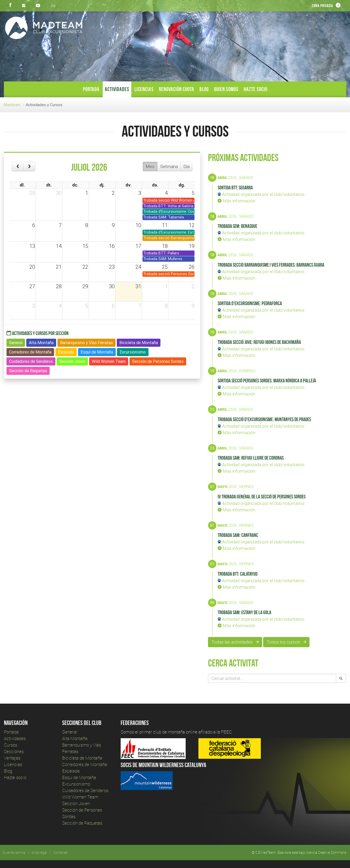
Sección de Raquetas (82, 823)
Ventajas (12, 758)
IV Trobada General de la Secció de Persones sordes (262, 497)
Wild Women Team (80, 797)
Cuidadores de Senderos (85, 790)
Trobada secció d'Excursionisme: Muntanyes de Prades (264, 419)
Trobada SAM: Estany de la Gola (244, 612)
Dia (186, 166)
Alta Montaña (75, 738)
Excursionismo (76, 784)
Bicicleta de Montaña (82, 758)
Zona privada (322, 6)
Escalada (71, 771)
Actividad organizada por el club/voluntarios (261, 194)
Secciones (14, 751)
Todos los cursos (286, 642)
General (70, 732)
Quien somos (226, 89)
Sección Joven (76, 803)
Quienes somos (14, 852)
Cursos (11, 745)
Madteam (12, 105)
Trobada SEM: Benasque (237, 226)
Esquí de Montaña (79, 777)
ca (53, 5)
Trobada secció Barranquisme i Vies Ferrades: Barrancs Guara (271, 265)
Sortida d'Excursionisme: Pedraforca (250, 303)
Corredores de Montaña (85, 764)
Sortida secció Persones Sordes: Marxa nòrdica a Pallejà (267, 381)
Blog (204, 89)
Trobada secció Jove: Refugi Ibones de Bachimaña (259, 342)
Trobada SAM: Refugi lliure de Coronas (251, 458)
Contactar (60, 852)
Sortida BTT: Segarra (235, 188)
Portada (91, 89)
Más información (236, 201)
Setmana (169, 166)
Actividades (117, 89)
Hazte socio (255, 89)
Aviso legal (39, 852)
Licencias (144, 89)
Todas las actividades (235, 642)
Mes (150, 166)
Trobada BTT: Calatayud (238, 574)
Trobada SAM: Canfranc (238, 535)
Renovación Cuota (177, 89)
